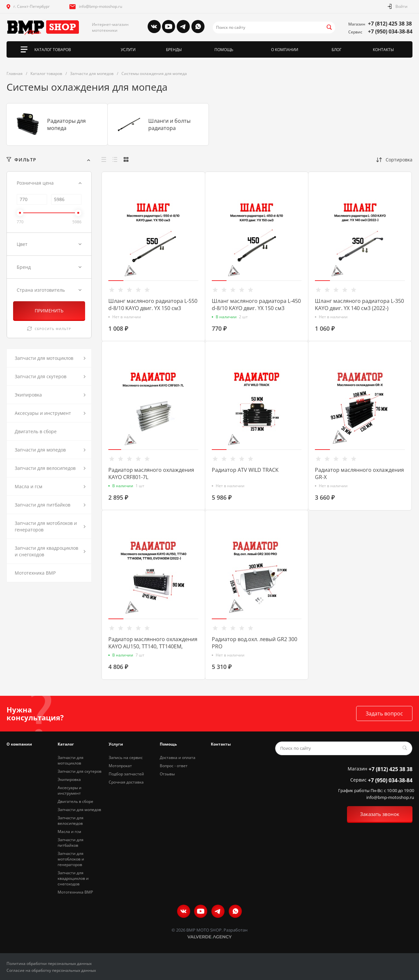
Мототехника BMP (75, 892)
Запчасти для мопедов (79, 810)
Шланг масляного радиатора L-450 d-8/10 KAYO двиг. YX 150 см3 (256, 305)
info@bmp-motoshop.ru (100, 6)
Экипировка (69, 779)
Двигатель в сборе (75, 801)
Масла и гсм (69, 832)
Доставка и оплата (178, 758)
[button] (116, 281)
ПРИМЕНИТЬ (49, 311)
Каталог (66, 744)
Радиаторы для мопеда (66, 124)
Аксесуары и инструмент (70, 790)
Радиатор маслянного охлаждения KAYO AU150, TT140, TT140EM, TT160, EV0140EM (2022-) (153, 646)
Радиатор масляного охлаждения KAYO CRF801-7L (151, 473)
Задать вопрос (384, 713)
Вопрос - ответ (174, 766)
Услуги (116, 744)
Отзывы (167, 774)
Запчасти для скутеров (80, 771)
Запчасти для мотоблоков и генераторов (71, 859)
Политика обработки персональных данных (49, 963)
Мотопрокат (120, 766)
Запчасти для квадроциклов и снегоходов (73, 878)
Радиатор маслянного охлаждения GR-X (359, 473)
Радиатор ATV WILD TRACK (245, 470)
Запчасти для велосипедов (71, 821)
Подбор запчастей (126, 774)
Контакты (221, 744)
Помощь (168, 744)
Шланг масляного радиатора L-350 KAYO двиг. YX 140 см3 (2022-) (359, 305)
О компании (19, 744)
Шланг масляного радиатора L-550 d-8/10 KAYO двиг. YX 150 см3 (153, 305)
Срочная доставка (126, 782)
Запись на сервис (126, 758)
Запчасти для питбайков (71, 842)
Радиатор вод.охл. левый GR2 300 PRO (255, 643)
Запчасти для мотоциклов (71, 760)
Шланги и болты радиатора (169, 124)
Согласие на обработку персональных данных (51, 970)
